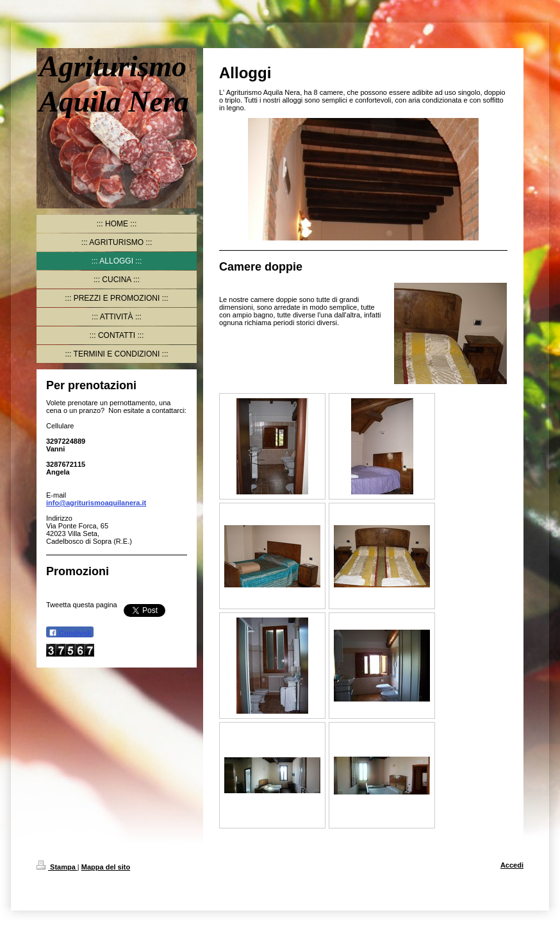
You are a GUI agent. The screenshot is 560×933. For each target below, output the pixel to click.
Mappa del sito (106, 867)
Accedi (512, 865)
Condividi (70, 633)
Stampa (57, 867)
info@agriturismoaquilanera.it (96, 503)
